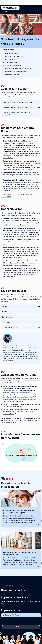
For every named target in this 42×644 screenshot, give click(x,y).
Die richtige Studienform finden (15, 56)
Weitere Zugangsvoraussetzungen (14, 108)
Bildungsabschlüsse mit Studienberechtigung (18, 102)
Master (5, 312)
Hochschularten (10, 59)
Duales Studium (8, 158)
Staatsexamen (7, 317)
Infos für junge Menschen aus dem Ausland (19, 69)
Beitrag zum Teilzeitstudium (26, 170)
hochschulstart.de (12, 391)
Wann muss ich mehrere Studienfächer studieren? (16, 114)
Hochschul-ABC (6, 197)
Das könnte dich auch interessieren (16, 72)
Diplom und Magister (10, 328)
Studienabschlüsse (11, 62)
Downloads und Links (12, 75)
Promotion (6, 322)
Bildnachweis (22, 627)
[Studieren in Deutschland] (21, 453)
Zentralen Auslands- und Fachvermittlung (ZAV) (20, 352)
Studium (7, 12)
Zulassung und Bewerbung (14, 65)
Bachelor (5, 306)
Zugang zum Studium (12, 53)
